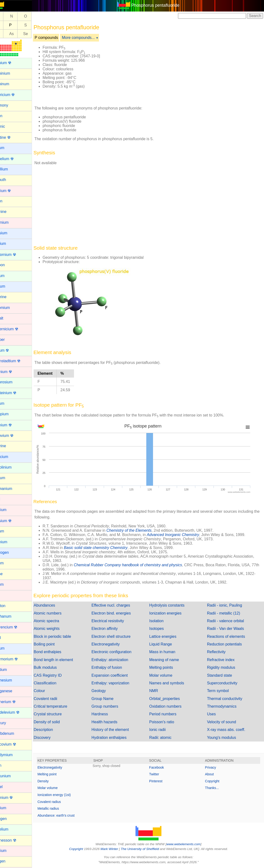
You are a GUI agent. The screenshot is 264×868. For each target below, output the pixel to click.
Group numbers (113, 706)
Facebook (162, 767)
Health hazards (113, 722)
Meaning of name (170, 660)
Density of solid (58, 722)
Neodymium (14, 755)
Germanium (13, 489)
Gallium (10, 478)
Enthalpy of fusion (115, 667)
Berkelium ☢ (14, 159)
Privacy (213, 767)
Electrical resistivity (116, 621)
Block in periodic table (64, 636)
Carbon (10, 265)
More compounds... (89, 38)
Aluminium (12, 73)
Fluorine (10, 446)
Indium (9, 563)
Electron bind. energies (120, 613)
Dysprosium (13, 382)
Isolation (162, 621)
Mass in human (168, 652)
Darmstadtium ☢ (18, 361)
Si (9, 25)
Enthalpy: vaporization (119, 683)
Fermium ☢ (13, 425)
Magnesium (13, 680)
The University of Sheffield (146, 849)
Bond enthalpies (59, 652)
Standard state (222, 675)
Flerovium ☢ (14, 436)
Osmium (11, 851)
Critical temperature (62, 706)
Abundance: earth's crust (67, 815)
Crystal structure (59, 714)
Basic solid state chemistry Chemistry (107, 548)
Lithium (10, 648)
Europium (12, 414)
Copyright (215, 781)
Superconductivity (225, 683)
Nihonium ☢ (14, 798)
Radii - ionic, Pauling (227, 605)
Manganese (13, 691)
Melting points (167, 667)
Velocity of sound (224, 722)
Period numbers (169, 714)
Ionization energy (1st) (65, 795)
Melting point (58, 774)
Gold (7, 499)
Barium (9, 148)
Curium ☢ (12, 350)
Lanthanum (13, 616)
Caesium (11, 233)
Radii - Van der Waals (228, 629)
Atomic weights (58, 629)
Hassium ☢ (13, 521)
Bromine (11, 212)
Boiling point (55, 644)
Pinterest (161, 781)
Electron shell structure (120, 636)
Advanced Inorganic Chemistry (184, 535)
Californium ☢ (15, 255)
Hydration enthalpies (117, 738)
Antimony (11, 105)
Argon (9, 116)
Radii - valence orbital (228, 621)
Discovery (53, 738)
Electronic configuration (120, 652)
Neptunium (13, 776)
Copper (10, 340)
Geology (107, 691)
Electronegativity (114, 644)
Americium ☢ (15, 95)
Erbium (9, 403)
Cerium (10, 276)
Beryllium (11, 169)
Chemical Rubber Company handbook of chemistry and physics (139, 565)
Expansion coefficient (118, 675)
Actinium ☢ (13, 63)
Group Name (111, 699)
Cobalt (9, 318)
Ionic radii (163, 730)
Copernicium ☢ (16, 329)
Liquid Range (166, 644)
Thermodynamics (224, 706)
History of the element (119, 730)
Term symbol (221, 691)
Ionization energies (171, 613)
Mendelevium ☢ (17, 712)
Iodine (9, 574)
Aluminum (12, 84)
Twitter (160, 774)
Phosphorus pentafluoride (161, 5)
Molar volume (166, 675)
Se (37, 34)
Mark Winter (115, 849)
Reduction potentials (227, 644)
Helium (9, 531)
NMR (159, 691)
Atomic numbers (59, 613)
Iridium (9, 584)
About (212, 774)
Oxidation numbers (171, 706)
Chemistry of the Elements (140, 530)
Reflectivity (219, 652)
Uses (214, 714)
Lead (8, 638)
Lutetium (11, 670)
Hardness (108, 714)
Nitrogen (11, 819)
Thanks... (215, 788)
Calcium (10, 244)
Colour (51, 691)
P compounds (58, 38)
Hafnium (11, 510)
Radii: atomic (166, 738)
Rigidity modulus (224, 667)
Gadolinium (13, 467)
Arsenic (10, 126)
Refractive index (224, 660)
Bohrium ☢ (13, 191)
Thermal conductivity (227, 699)
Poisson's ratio (167, 722)
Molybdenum (14, 733)
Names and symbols (172, 683)
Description (55, 730)
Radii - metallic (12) (226, 613)
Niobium (10, 808)
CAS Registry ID (59, 675)
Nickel (9, 787)
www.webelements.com (189, 844)
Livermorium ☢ (16, 659)
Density (54, 781)
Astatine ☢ (12, 137)
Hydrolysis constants (173, 605)
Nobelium (12, 829)
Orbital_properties (170, 699)
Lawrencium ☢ (16, 627)
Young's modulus (224, 738)
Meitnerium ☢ (15, 702)
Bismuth (10, 180)
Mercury (10, 723)
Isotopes (162, 629)
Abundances (56, 605)
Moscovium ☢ (15, 744)
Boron (9, 201)
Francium (11, 457)
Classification (56, 683)
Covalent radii (57, 699)
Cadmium (12, 222)
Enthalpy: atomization (118, 660)
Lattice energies (169, 636)
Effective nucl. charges (119, 605)
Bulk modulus (56, 667)
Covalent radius (60, 802)
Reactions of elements (229, 636)
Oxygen (10, 861)
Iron (7, 595)
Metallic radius (59, 808)
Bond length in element (65, 660)
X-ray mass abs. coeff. (229, 730)
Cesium (10, 286)
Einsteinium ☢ (15, 393)
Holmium (11, 542)
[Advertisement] (190, 72)
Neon (8, 765)
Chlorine (11, 297)
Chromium (12, 308)
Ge (9, 34)
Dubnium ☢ (13, 372)
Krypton (10, 606)
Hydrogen (12, 552)
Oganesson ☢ (15, 840)
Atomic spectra (58, 621)
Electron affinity (113, 629)
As (23, 34)
